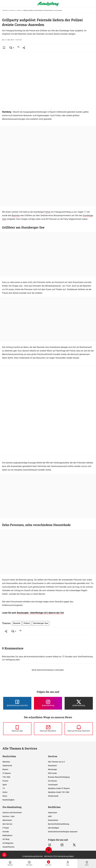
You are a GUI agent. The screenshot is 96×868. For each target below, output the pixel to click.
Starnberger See (41, 623)
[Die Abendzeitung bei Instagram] (48, 703)
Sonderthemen (8, 847)
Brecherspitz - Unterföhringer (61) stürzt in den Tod (40, 613)
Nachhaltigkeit (8, 800)
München (12, 10)
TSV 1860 (6, 777)
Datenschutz (53, 820)
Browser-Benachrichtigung (59, 777)
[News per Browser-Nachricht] (79, 729)
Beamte (17, 623)
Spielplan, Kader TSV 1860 (59, 792)
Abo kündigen (54, 828)
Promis (5, 781)
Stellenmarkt (53, 796)
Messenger (52, 769)
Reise (5, 796)
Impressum (52, 813)
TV (4, 788)
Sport (5, 785)
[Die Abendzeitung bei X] (79, 703)
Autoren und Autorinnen (12, 813)
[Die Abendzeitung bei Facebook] (17, 703)
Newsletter (52, 766)
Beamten (16, 215)
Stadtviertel (7, 766)
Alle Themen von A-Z (56, 762)
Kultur (5, 792)
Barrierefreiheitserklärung (59, 824)
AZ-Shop (6, 839)
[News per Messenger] (17, 729)
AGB (50, 816)
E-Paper (6, 828)
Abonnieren (7, 820)
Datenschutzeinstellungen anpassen (63, 832)
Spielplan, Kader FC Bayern (59, 788)
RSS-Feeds (52, 773)
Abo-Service (7, 824)
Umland (19, 10)
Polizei (47, 212)
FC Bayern (7, 773)
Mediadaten (7, 835)
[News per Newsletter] (48, 729)
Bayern (5, 769)
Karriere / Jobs (8, 816)
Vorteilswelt (53, 785)
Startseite (5, 10)
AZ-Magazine (8, 843)
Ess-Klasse (52, 781)
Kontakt (6, 832)
